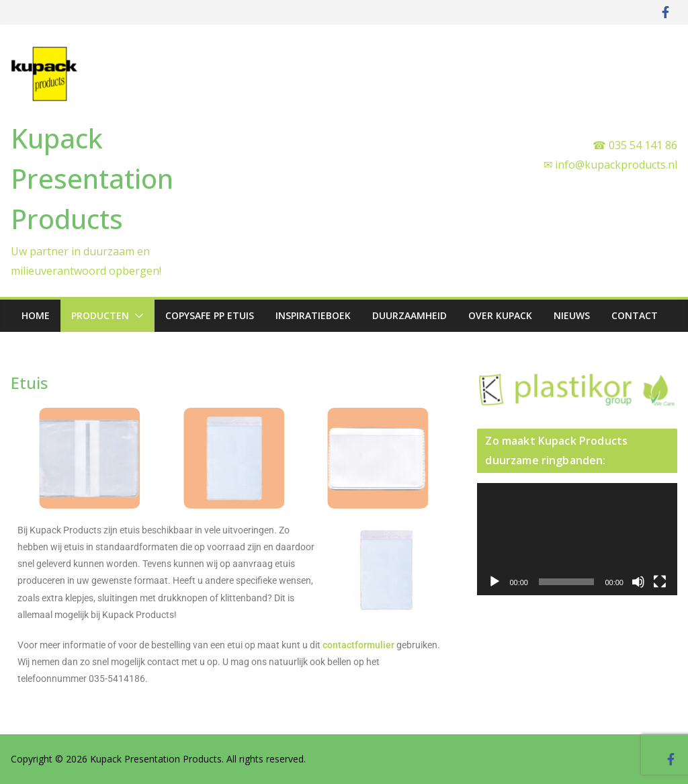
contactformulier (358, 645)
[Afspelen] (494, 582)
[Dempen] (638, 582)
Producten (100, 315)
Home (36, 315)
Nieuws (572, 315)
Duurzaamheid (410, 315)
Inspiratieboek (313, 315)
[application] (577, 539)
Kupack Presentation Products (92, 178)
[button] (136, 316)
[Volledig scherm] (660, 582)
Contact (635, 315)
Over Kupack (500, 315)
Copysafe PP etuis (210, 315)
